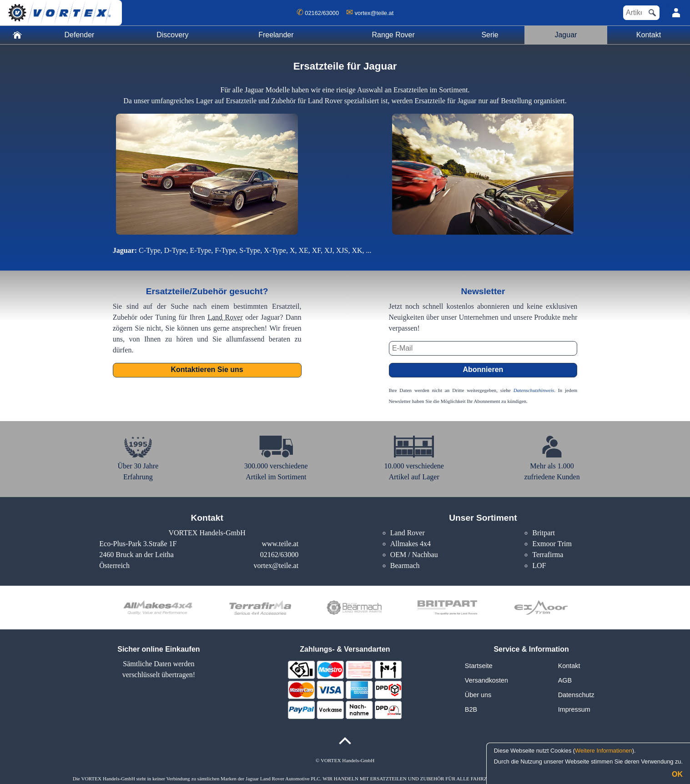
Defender (80, 35)
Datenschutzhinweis (534, 390)
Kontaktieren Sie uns (207, 369)
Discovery (172, 35)
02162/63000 (322, 13)
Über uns (478, 695)
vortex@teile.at (374, 13)
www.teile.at (280, 544)
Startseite (479, 666)
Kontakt (649, 35)
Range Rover (393, 35)
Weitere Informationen (604, 751)
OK (677, 774)
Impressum (574, 709)
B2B (471, 709)
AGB (565, 680)
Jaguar (566, 35)
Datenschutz (576, 695)
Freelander (276, 35)
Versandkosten (486, 680)
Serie (490, 35)
